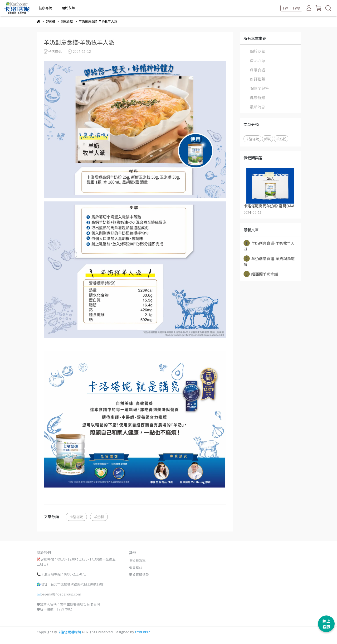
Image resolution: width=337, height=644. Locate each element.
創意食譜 (258, 70)
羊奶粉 (99, 517)
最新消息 (258, 107)
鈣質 (268, 139)
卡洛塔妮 (76, 517)
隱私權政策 (137, 560)
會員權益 (136, 567)
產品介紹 (258, 60)
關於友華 (258, 51)
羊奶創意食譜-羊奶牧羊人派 (269, 246)
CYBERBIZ (143, 632)
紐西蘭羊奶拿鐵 (261, 274)
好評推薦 (258, 79)
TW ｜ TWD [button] (291, 8)
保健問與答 (259, 88)
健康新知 (258, 98)
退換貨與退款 (139, 575)
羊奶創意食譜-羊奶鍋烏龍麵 (269, 261)
